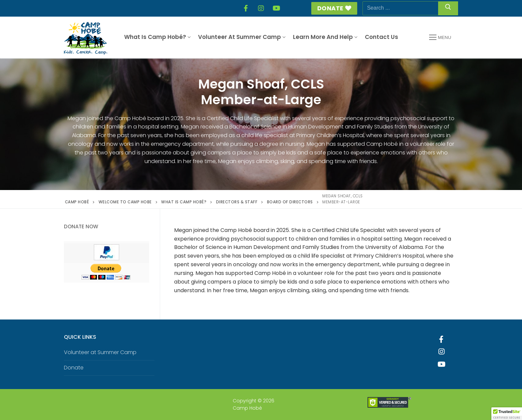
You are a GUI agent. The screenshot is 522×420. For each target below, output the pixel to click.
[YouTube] (276, 8)
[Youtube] (441, 364)
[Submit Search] (448, 8)
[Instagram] (261, 8)
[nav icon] (440, 38)
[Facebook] (246, 8)
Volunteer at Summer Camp (100, 352)
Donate (334, 8)
